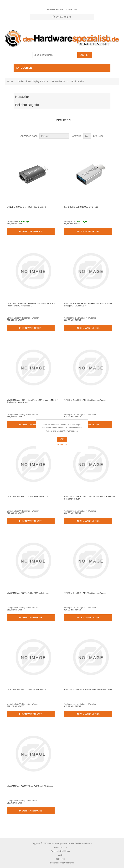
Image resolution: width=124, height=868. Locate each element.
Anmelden (72, 10)
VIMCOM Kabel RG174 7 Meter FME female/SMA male (88, 690)
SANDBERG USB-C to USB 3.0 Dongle (81, 207)
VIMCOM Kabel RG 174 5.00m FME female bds (27, 497)
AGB (60, 855)
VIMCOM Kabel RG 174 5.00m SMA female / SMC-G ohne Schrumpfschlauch (90, 498)
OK (62, 439)
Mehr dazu (62, 445)
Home (10, 81)
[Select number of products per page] (87, 136)
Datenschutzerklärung (60, 851)
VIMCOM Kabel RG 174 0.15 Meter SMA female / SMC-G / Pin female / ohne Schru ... (32, 401)
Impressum (60, 859)
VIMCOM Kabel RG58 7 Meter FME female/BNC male (30, 786)
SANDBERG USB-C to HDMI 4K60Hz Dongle (26, 207)
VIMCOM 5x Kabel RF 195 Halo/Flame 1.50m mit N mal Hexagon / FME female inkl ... (88, 305)
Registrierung (55, 10)
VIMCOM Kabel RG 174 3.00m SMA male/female (85, 400)
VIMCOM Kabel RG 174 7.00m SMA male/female (85, 593)
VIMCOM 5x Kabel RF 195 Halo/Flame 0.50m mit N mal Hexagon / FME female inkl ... (31, 305)
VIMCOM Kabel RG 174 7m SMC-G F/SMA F (26, 690)
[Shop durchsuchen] (55, 55)
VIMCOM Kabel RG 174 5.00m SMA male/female (28, 593)
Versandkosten (60, 847)
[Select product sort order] (54, 136)
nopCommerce (67, 863)
